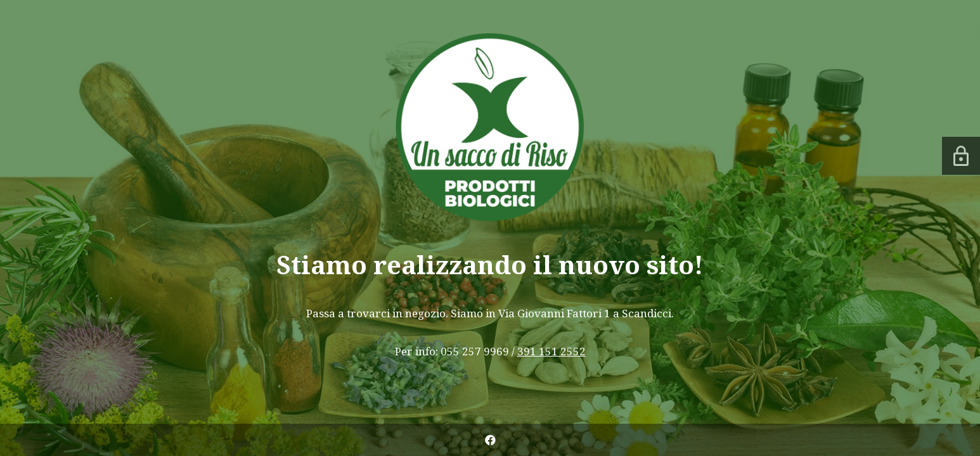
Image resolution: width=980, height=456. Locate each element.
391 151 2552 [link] (551, 351)
